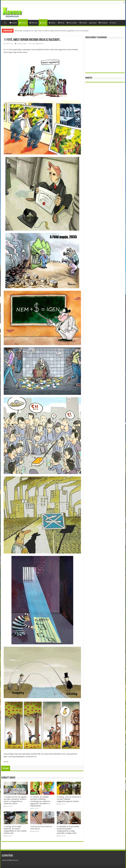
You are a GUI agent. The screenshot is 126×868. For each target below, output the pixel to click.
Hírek (61, 23)
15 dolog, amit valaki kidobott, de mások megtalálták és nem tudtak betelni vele (15, 830)
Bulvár (52, 23)
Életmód (33, 23)
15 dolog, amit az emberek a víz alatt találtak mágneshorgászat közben (69, 799)
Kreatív (83, 23)
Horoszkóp (72, 23)
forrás (6, 762)
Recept (93, 23)
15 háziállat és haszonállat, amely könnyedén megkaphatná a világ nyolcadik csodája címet (68, 830)
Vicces (113, 23)
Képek (43, 23)
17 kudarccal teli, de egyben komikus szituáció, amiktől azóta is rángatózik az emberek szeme (15, 800)
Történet (103, 23)
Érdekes (23, 23)
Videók (13, 23)
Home (5, 22)
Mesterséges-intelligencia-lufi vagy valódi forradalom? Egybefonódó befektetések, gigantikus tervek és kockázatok (51, 31)
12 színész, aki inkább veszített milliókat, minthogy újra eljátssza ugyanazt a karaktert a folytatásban (40, 801)
